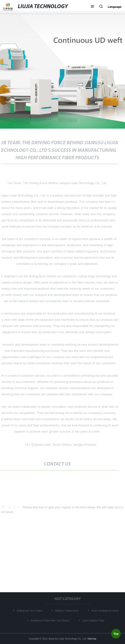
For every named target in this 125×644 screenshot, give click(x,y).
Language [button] (115, 7)
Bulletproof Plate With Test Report (51, 620)
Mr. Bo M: (11, 508)
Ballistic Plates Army (67, 611)
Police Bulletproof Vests (105, 611)
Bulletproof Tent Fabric (30, 611)
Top (116, 633)
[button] (92, 7)
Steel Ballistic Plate (94, 620)
